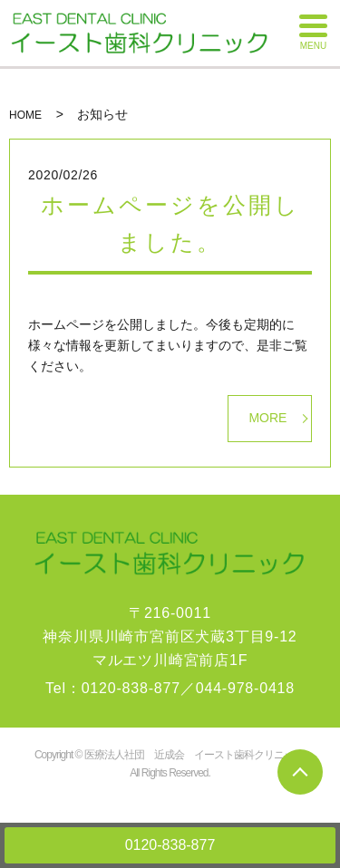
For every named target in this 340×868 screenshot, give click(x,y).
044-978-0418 (245, 688)
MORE (267, 418)
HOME (25, 115)
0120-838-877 (170, 845)
